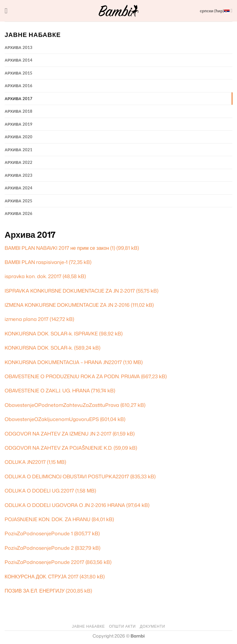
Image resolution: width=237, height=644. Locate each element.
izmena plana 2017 (27, 319)
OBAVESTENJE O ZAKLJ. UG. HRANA (47, 391)
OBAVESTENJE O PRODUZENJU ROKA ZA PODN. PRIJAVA (72, 376)
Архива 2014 (19, 60)
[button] (8, 11)
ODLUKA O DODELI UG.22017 (39, 491)
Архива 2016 (19, 86)
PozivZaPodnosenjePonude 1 (39, 533)
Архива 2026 (19, 213)
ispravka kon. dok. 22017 (33, 276)
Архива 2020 (19, 137)
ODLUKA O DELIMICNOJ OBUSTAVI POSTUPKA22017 (67, 476)
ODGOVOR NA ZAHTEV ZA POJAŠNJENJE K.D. (58, 448)
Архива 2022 (19, 162)
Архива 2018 (19, 111)
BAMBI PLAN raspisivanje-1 (36, 262)
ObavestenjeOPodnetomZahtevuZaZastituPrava (62, 405)
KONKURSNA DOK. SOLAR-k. (39, 348)
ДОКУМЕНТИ (152, 626)
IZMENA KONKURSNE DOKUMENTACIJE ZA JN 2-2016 (67, 305)
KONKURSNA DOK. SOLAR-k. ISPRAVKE (51, 334)
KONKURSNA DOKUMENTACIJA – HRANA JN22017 (63, 362)
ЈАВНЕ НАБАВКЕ (88, 626)
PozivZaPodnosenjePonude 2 (39, 548)
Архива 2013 (19, 47)
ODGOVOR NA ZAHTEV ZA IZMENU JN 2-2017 (58, 434)
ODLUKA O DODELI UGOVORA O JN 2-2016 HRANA (65, 505)
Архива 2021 (19, 150)
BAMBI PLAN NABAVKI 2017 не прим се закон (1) (60, 248)
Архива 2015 (19, 73)
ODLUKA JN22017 (25, 462)
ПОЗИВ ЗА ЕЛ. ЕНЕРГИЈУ (35, 591)
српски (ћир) (216, 11)
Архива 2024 (19, 188)
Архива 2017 (19, 99)
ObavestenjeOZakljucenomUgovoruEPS (52, 419)
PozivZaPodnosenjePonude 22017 (44, 562)
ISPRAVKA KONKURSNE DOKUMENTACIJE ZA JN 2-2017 (70, 291)
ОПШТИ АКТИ (122, 626)
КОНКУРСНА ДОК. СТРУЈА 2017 (42, 577)
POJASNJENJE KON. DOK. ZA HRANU (48, 519)
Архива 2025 (19, 201)
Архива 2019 (19, 124)
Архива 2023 (19, 175)
